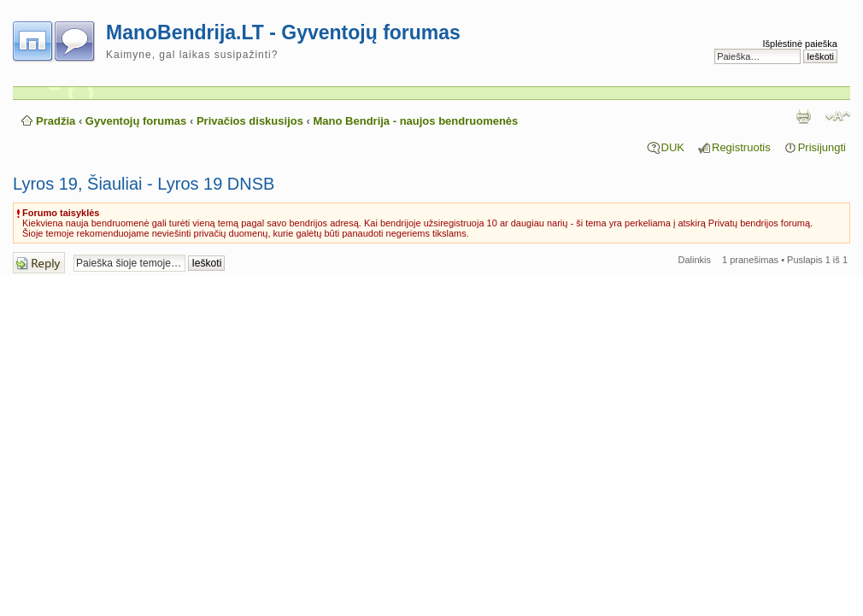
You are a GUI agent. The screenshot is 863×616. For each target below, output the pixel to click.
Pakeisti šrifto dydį (838, 116)
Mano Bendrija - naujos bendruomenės (416, 121)
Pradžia (56, 121)
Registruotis (741, 147)
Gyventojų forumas (136, 121)
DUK (673, 147)
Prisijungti (822, 147)
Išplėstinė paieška (800, 44)
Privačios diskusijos (250, 121)
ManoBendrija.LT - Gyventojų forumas (283, 32)
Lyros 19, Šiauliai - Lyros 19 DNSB (144, 184)
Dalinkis (695, 260)
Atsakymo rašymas (39, 263)
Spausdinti (803, 116)
